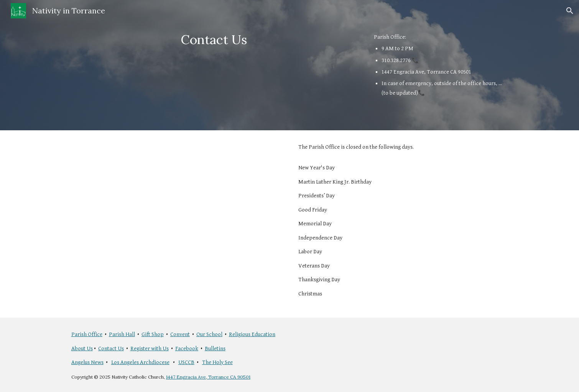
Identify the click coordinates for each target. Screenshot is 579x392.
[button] (570, 11)
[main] (214, 40)
